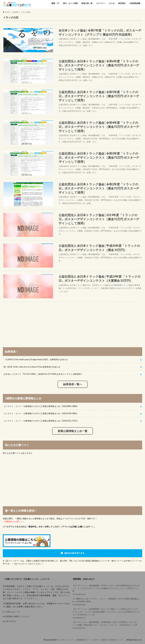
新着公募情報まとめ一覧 (73, 431)
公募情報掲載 (135, 3)
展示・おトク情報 (70, 3)
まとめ (112, 3)
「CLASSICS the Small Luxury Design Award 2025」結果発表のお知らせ (36, 359)
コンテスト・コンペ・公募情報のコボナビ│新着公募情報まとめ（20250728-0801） (41, 413)
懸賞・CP (55, 3)
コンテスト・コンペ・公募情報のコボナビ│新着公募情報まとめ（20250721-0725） (41, 421)
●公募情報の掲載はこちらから (16, 616)
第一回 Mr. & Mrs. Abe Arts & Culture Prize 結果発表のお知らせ (32, 367)
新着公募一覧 (87, 3)
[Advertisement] (73, 322)
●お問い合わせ (9, 621)
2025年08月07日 (107, 613)
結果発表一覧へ (73, 384)
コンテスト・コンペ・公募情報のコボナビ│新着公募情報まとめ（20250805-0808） (41, 406)
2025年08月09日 (107, 601)
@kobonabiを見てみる (74, 553)
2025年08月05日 (107, 625)
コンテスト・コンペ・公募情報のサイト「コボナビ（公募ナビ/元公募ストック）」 (91, 640)
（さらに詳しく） (31, 598)
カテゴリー (101, 3)
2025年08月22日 (107, 590)
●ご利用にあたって (11, 612)
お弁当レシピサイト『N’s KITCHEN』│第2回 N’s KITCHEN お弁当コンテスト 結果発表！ (43, 374)
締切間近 (122, 3)
